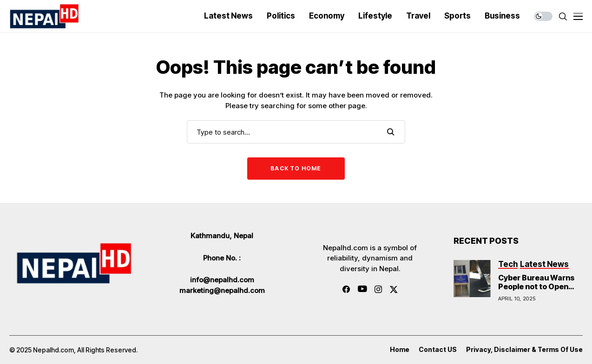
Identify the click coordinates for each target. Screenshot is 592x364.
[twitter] (394, 289)
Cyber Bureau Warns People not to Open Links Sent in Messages (536, 291)
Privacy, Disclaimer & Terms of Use (524, 350)
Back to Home (296, 168)
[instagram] (378, 289)
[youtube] (362, 289)
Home (400, 350)
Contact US (438, 350)
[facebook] (346, 289)
